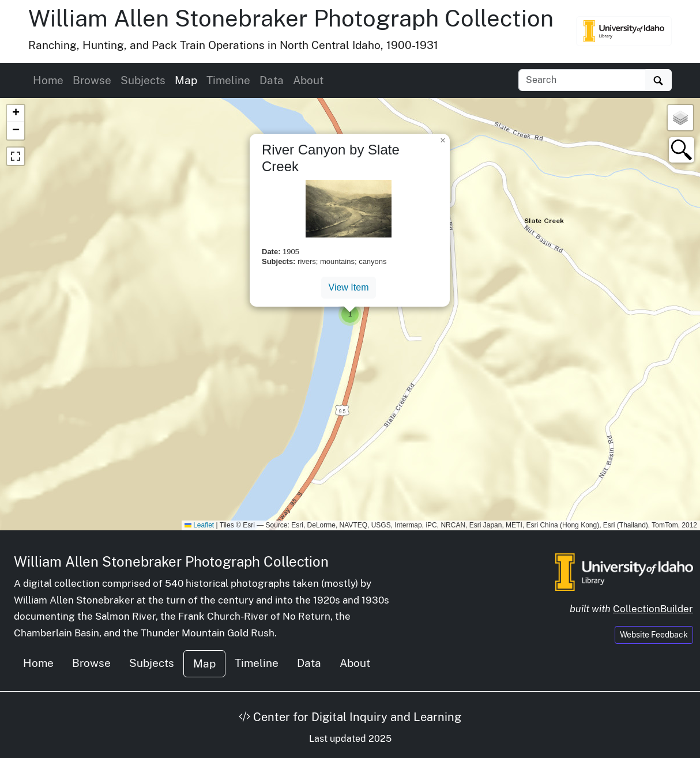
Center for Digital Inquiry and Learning (350, 717)
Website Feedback (654, 635)
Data (272, 80)
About (308, 80)
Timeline (228, 80)
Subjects (143, 80)
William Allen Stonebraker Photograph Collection (291, 18)
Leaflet (199, 525)
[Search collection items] (582, 80)
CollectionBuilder (653, 609)
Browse (92, 80)
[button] (350, 314)
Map (186, 80)
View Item (349, 287)
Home (48, 80)
